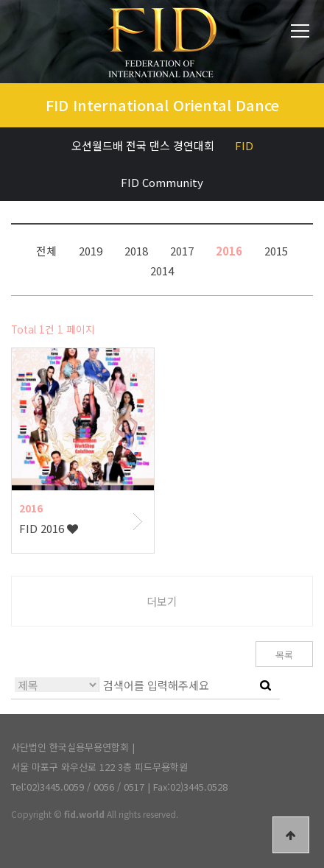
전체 (46, 250)
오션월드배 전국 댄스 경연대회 (143, 145)
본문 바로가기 (0, 0)
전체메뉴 (300, 31)
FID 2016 (49, 528)
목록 (284, 655)
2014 (162, 270)
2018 (136, 250)
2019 (91, 250)
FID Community (162, 182)
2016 (229, 250)
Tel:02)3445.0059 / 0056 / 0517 (78, 787)
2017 (182, 250)
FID (244, 145)
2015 (276, 250)
